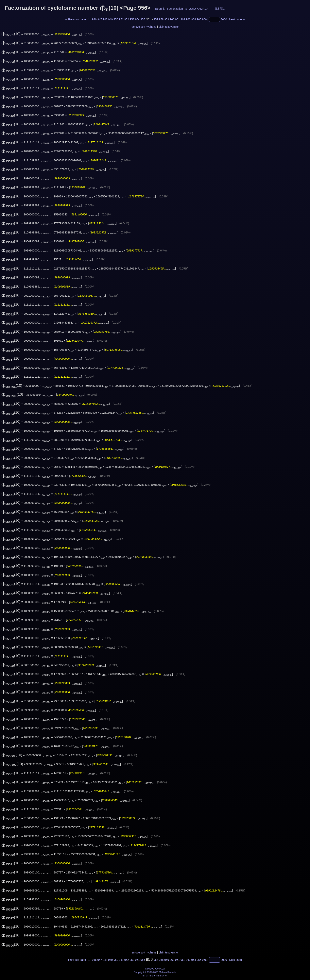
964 (193, 19)
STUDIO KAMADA (197, 9)
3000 (224, 19)
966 (204, 19)
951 (121, 19)
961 (177, 19)
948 (105, 19)
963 (188, 19)
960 (172, 19)
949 (110, 19)
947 (100, 19)
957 (156, 19)
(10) (11, 34)
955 (143, 19)
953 (132, 19)
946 (94, 19)
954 (137, 19)
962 (183, 19)
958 (161, 19)
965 (199, 19)
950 (116, 19)
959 (167, 19)
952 (127, 19)
